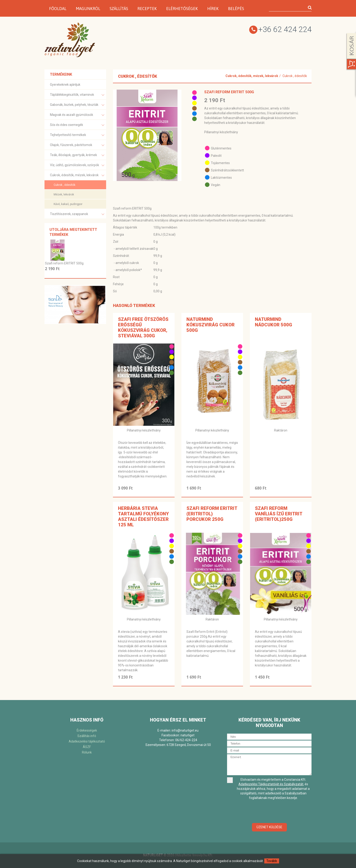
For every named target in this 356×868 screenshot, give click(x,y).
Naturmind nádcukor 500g (274, 322)
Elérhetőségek (182, 9)
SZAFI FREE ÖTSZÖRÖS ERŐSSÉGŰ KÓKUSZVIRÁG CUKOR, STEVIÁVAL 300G (143, 327)
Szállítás (119, 9)
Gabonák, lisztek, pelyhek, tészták (77, 105)
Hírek (213, 9)
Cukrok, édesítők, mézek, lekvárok (77, 175)
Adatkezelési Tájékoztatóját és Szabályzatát (271, 784)
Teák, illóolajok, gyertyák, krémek (77, 155)
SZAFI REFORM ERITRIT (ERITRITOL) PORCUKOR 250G (212, 514)
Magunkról (88, 9)
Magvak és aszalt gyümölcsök (77, 115)
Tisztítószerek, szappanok (77, 214)
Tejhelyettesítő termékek (77, 135)
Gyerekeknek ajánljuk (65, 85)
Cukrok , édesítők (64, 185)
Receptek (147, 9)
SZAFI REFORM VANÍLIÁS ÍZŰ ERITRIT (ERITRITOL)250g (279, 514)
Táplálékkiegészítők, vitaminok (77, 95)
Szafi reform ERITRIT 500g (64, 263)
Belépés (236, 9)
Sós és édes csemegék (77, 125)
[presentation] (269, 812)
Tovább (272, 861)
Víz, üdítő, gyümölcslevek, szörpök (77, 165)
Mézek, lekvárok (64, 194)
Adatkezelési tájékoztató (87, 741)
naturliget (187, 735)
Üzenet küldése (269, 827)
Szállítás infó (87, 736)
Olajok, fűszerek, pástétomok (77, 145)
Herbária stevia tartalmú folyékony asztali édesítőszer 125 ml (143, 517)
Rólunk (87, 752)
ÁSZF (87, 747)
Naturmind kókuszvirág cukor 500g (211, 325)
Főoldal (58, 9)
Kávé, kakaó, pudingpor (68, 204)
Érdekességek (87, 730)
